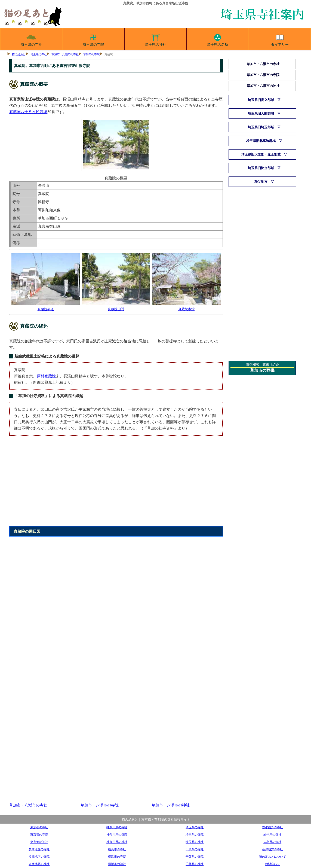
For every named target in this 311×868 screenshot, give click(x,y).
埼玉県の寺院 (93, 39)
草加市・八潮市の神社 (171, 805)
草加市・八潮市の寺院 (100, 805)
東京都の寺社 (39, 827)
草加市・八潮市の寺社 (65, 54)
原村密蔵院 (46, 376)
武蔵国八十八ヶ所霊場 (28, 112)
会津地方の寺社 (272, 849)
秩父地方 (261, 182)
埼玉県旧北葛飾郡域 (261, 141)
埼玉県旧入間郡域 (261, 114)
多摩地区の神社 (39, 864)
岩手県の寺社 (272, 835)
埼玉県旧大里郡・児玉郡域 (261, 154)
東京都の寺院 (39, 835)
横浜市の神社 (117, 864)
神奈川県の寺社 (117, 827)
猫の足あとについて (272, 857)
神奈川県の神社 (117, 842)
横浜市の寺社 (117, 849)
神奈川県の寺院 (117, 835)
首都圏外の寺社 (272, 827)
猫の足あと (19, 54)
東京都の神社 (39, 842)
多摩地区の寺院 (39, 857)
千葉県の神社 (195, 864)
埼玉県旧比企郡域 (261, 168)
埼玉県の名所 (218, 39)
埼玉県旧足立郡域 (261, 100)
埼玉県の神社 (156, 39)
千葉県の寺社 (195, 849)
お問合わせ (272, 864)
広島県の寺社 (272, 842)
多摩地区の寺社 (39, 849)
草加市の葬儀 (262, 370)
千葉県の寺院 (195, 857)
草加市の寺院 (91, 54)
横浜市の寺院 (117, 857)
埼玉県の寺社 (31, 39)
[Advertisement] (116, 484)
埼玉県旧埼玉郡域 (261, 127)
